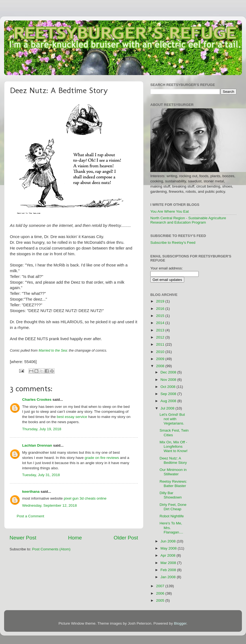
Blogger (180, 623)
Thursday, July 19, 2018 (42, 429)
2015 (161, 316)
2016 (161, 309)
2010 (161, 352)
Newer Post (23, 538)
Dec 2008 (169, 372)
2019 (161, 301)
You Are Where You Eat (170, 211)
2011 (161, 344)
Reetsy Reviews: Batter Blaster (173, 484)
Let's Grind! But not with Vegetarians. (172, 419)
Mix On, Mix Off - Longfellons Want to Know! (174, 446)
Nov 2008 (169, 380)
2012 (161, 337)
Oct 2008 (169, 387)
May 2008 (169, 548)
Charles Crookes (37, 400)
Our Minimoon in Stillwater (173, 472)
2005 (161, 600)
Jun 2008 (169, 541)
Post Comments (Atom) (51, 549)
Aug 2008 (169, 401)
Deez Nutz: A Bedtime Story (173, 460)
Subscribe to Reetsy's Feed (173, 243)
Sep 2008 (169, 394)
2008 (161, 366)
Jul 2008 (168, 408)
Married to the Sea (53, 351)
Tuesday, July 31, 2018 (41, 475)
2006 (161, 593)
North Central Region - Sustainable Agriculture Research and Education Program (188, 220)
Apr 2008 (169, 555)
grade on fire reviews (102, 458)
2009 (161, 359)
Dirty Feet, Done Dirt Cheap (173, 507)
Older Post (126, 538)
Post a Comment (30, 516)
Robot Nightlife (172, 516)
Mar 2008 (169, 563)
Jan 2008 (169, 577)
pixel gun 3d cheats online (85, 498)
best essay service (72, 417)
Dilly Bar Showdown (171, 495)
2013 (161, 330)
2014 (161, 323)
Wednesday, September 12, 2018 (49, 505)
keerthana (31, 492)
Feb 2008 (169, 570)
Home (75, 538)
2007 (161, 586)
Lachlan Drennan (37, 445)
